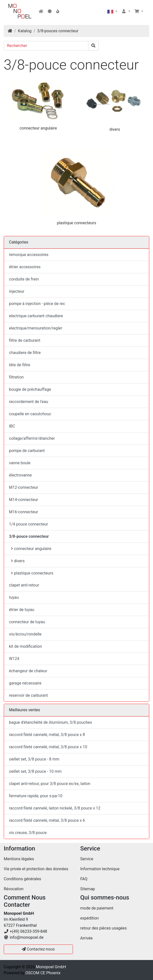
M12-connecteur (23, 487)
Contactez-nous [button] (38, 949)
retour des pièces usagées (104, 928)
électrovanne (20, 475)
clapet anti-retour (24, 585)
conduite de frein (24, 279)
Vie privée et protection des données (36, 869)
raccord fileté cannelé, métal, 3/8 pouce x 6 (47, 820)
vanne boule (20, 463)
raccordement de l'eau (29, 402)
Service (87, 859)
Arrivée (87, 938)
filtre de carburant (25, 340)
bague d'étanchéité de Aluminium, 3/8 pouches (50, 722)
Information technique (100, 869)
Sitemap (88, 889)
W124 (14, 659)
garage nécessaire (25, 683)
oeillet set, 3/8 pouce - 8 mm (34, 759)
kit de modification (25, 646)
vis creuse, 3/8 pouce (28, 833)
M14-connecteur (23, 500)
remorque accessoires (29, 255)
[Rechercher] (46, 46)
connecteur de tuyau (27, 622)
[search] (93, 46)
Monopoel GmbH (51, 967)
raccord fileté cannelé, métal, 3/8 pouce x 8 (47, 735)
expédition (90, 918)
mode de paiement (97, 908)
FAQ (84, 879)
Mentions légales (19, 859)
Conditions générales (22, 879)
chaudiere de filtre (25, 353)
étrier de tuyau (22, 610)
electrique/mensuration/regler (36, 328)
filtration (16, 377)
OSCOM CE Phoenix (43, 973)
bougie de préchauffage (30, 389)
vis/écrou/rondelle (25, 634)
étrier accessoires (25, 267)
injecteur (17, 291)
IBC (12, 426)
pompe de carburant (27, 451)
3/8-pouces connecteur (58, 31)
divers (115, 129)
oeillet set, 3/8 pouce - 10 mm (35, 771)
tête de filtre (20, 365)
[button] (112, 11)
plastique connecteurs (77, 223)
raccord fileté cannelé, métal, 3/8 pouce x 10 (48, 747)
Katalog (25, 31)
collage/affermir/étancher (32, 438)
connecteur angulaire (38, 128)
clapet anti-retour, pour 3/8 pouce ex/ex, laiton (50, 784)
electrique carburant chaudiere (36, 316)
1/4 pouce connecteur (28, 524)
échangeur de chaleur (28, 671)
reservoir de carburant (28, 695)
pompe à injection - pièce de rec (37, 304)
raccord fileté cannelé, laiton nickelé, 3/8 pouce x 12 (55, 808)
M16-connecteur (23, 512)
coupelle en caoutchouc (30, 414)
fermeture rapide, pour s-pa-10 (36, 796)
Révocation (14, 889)
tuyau (14, 597)
